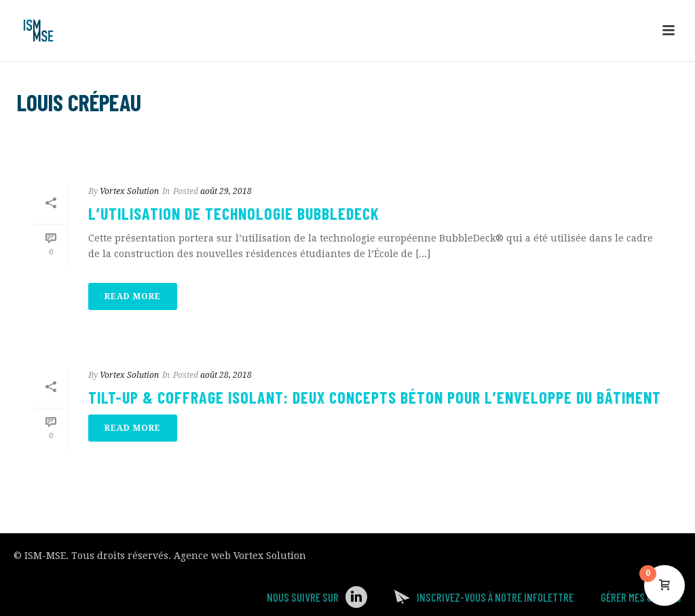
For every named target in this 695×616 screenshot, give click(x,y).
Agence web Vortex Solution (240, 556)
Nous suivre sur (303, 597)
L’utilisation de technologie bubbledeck (234, 213)
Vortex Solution (129, 191)
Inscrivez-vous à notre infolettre (495, 597)
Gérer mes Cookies (641, 597)
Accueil (571, 137)
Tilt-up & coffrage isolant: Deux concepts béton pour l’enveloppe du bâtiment (375, 397)
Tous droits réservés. (121, 556)
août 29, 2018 (226, 191)
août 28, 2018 (226, 375)
